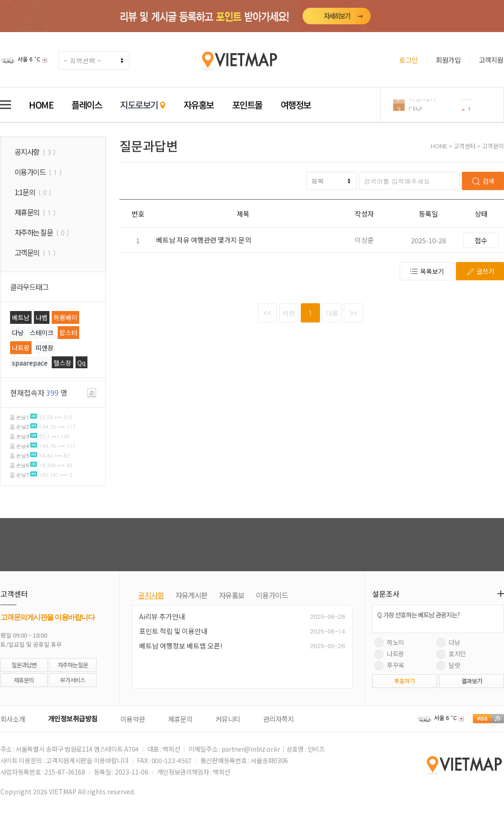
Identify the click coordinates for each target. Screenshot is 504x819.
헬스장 (62, 363)
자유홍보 (199, 105)
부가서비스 (73, 680)
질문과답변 (24, 665)
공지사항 (151, 595)
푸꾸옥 (389, 665)
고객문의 (493, 146)
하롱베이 (422, 105)
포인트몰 (247, 105)
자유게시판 (191, 595)
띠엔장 (45, 348)
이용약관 (133, 719)
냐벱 (42, 317)
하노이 (389, 642)
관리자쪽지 (279, 719)
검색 (483, 181)
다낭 (18, 333)
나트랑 (21, 348)
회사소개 (13, 719)
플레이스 (87, 105)
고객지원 (491, 60)
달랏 (448, 665)
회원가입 (448, 60)
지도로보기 (143, 105)
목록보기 (427, 271)
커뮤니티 (228, 719)
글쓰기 (480, 271)
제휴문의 (24, 680)
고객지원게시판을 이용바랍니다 (87, 760)
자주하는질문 (73, 665)
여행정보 (296, 105)
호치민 (451, 654)
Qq (81, 363)
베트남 (21, 317)
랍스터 (68, 333)
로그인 (409, 60)
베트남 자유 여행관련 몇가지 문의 (204, 240)
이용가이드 (272, 595)
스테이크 (42, 333)
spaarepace (30, 363)
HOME (41, 105)
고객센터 (465, 146)
